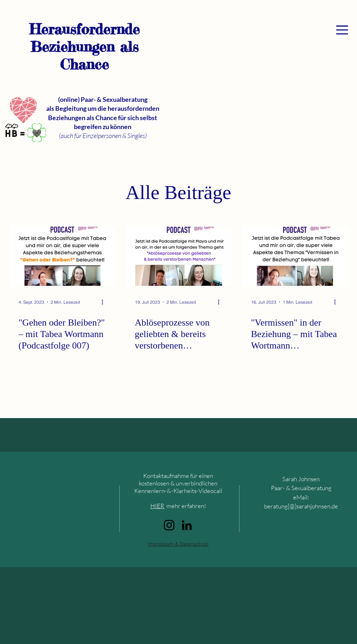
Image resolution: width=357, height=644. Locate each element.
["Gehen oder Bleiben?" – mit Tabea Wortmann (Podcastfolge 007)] (62, 256)
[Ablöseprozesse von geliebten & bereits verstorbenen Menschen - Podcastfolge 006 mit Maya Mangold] (179, 256)
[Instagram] (169, 525)
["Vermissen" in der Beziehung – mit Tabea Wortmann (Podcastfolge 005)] (295, 256)
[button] (342, 30)
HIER (157, 506)
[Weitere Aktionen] (105, 302)
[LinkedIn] (187, 525)
